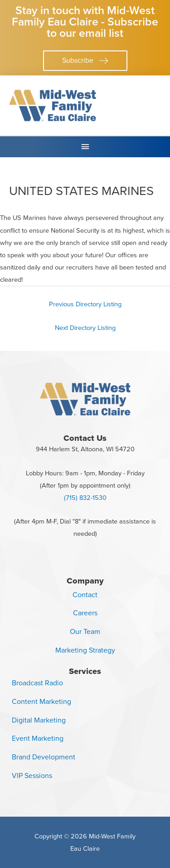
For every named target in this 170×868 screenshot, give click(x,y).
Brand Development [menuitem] (44, 757)
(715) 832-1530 (85, 498)
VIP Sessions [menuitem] (32, 776)
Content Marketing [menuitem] (41, 701)
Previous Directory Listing (85, 304)
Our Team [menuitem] (85, 631)
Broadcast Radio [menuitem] (37, 683)
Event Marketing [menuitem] (38, 738)
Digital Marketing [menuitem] (39, 720)
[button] (85, 61)
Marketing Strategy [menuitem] (85, 650)
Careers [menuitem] (85, 613)
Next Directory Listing (85, 328)
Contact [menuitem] (85, 595)
